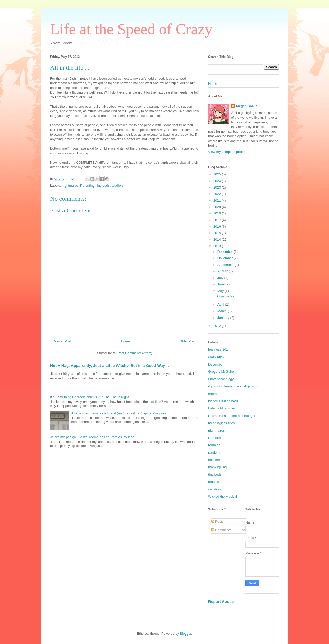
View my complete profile (227, 152)
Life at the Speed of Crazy (131, 29)
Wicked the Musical (223, 496)
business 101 (218, 349)
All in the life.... (227, 296)
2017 (218, 220)
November (226, 258)
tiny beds (103, 186)
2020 (218, 207)
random (214, 452)
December (226, 252)
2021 (218, 200)
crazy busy (216, 357)
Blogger (186, 634)
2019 (218, 213)
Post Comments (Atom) (135, 353)
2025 (218, 174)
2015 (218, 233)
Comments (221, 530)
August (223, 271)
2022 (218, 194)
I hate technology (221, 379)
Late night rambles (222, 408)
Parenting (87, 186)
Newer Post (63, 341)
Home (126, 341)
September (226, 265)
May (221, 291)
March (223, 311)
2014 (218, 240)
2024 (218, 181)
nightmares (70, 186)
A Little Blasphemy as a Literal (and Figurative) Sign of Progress (119, 413)
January (224, 318)
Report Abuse (221, 601)
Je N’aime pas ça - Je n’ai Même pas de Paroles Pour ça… (94, 437)
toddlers (117, 186)
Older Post (188, 341)
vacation (214, 489)
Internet (214, 394)
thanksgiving (217, 467)
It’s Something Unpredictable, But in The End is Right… (91, 397)
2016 (218, 226)
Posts (217, 522)
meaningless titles (221, 423)
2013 (218, 246)
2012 (218, 326)
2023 (218, 187)
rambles (214, 445)
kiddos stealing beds (223, 401)
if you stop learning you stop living (233, 386)
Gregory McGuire (221, 372)
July (221, 278)
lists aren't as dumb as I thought (232, 416)
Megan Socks (247, 106)
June (222, 284)
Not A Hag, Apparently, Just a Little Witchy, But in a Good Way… (109, 365)
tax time (214, 460)
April (221, 305)
